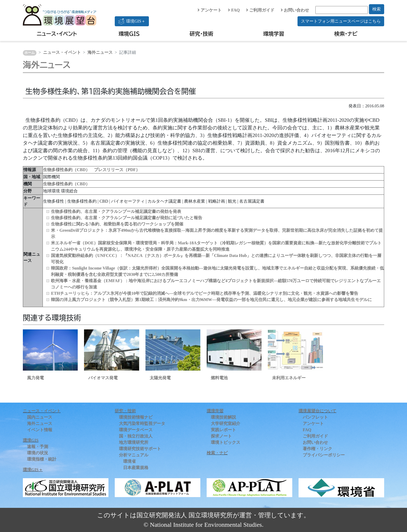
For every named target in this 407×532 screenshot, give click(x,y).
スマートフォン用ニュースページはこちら (341, 21)
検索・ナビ (346, 34)
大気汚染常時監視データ (142, 423)
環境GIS (129, 34)
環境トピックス (226, 442)
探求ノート (221, 436)
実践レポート (223, 430)
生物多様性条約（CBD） (66, 184)
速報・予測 (38, 447)
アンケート (210, 10)
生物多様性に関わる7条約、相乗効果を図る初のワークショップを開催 (117, 224)
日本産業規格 (136, 468)
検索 (377, 9)
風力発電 (35, 378)
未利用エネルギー (289, 378)
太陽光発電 (160, 378)
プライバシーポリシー (324, 455)
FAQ (234, 10)
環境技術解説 (223, 417)
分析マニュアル (134, 455)
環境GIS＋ (132, 21)
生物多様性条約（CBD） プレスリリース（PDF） (92, 170)
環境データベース (136, 430)
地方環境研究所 (134, 442)
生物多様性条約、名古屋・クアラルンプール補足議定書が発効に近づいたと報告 (127, 218)
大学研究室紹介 (226, 423)
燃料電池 (219, 378)
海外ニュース (100, 52)
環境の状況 (38, 453)
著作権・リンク (317, 449)
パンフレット (315, 417)
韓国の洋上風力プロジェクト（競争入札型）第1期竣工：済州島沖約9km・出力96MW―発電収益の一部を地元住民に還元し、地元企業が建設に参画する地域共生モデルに (211, 300)
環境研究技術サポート (140, 449)
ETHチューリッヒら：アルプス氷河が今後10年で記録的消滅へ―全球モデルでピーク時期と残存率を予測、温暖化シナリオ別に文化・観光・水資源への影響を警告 (205, 293)
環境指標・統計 (42, 459)
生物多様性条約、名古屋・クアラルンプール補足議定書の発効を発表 (116, 211)
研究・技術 (201, 34)
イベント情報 (40, 430)
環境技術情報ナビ (136, 417)
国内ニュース (40, 417)
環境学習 (274, 34)
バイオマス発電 (103, 378)
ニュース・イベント (57, 34)
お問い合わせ (295, 10)
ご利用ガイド (260, 10)
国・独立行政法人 (136, 436)
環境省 (129, 461)
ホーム (30, 53)
